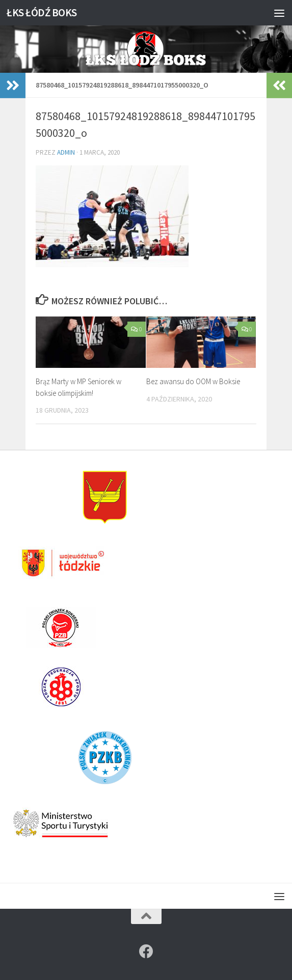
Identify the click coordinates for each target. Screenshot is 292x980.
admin (66, 152)
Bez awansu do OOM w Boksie (193, 381)
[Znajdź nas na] (146, 952)
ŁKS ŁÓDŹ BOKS (42, 12)
